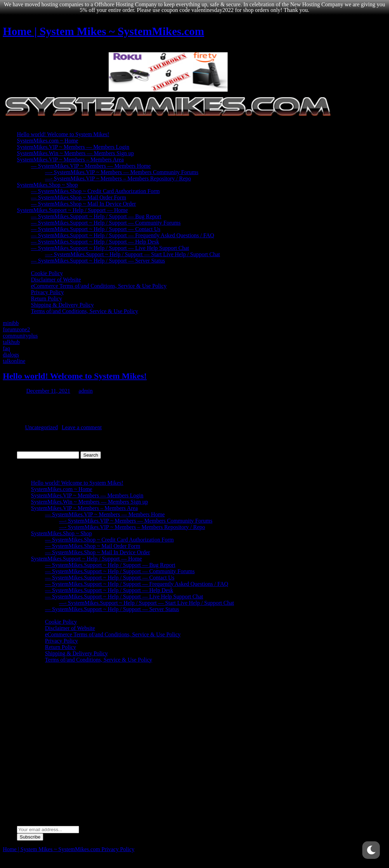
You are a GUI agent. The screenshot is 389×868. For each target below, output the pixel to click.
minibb (11, 323)
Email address (33, 823)
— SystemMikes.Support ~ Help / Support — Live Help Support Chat (110, 248)
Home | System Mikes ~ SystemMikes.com (103, 31)
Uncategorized (41, 427)
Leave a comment (82, 427)
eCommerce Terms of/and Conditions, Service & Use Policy (99, 286)
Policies (26, 267)
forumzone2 (16, 329)
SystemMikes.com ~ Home (47, 141)
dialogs (11, 355)
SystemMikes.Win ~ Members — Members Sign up (75, 153)
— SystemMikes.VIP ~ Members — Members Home (91, 166)
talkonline (14, 361)
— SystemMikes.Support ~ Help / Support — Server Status (98, 261)
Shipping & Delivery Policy (62, 305)
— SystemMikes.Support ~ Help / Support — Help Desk (95, 242)
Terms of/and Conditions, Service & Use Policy (85, 311)
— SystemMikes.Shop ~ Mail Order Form (79, 197)
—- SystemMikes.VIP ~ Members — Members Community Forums (122, 172)
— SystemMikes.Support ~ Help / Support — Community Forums (106, 223)
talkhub (11, 342)
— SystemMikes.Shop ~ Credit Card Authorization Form (95, 191)
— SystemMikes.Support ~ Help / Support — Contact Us (96, 229)
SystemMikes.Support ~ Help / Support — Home (72, 210)
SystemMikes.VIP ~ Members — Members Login (73, 147)
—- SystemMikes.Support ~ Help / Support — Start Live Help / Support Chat (132, 254)
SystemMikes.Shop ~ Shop (47, 185)
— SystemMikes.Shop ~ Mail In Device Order (83, 204)
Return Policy (46, 299)
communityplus (20, 336)
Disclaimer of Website (56, 280)
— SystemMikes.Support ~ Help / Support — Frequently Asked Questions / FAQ (122, 235)
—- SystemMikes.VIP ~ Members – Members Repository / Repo (118, 178)
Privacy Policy (47, 292)
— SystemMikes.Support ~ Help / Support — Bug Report (96, 216)
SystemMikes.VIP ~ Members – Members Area (70, 160)
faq (6, 348)
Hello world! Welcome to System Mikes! (63, 134)
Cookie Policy (47, 273)
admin (86, 391)
